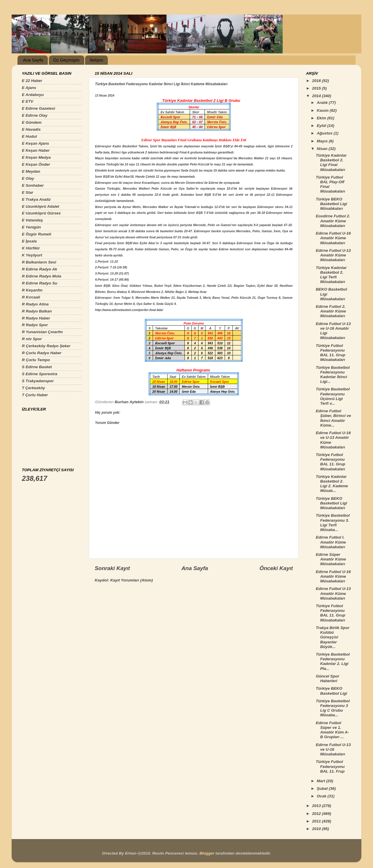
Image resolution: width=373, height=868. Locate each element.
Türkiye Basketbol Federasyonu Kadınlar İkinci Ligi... (333, 375)
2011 (317, 821)
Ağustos (325, 133)
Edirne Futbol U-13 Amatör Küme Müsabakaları (333, 255)
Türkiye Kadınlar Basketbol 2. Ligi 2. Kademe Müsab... (332, 484)
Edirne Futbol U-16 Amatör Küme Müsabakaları (333, 238)
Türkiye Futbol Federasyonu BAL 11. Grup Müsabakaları (331, 353)
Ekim (322, 118)
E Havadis (31, 129)
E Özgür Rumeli (37, 234)
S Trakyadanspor (38, 381)
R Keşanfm (32, 290)
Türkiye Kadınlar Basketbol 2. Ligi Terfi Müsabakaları (331, 275)
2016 (317, 81)
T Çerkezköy (34, 388)
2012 (317, 814)
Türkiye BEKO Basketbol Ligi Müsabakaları (331, 503)
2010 (317, 829)
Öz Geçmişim (66, 60)
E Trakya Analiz (36, 199)
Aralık (323, 103)
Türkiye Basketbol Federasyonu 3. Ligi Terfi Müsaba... (333, 523)
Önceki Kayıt (276, 568)
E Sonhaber (33, 185)
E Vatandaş (32, 220)
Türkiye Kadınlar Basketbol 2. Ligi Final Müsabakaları (331, 163)
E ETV (28, 101)
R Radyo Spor (35, 325)
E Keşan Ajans (35, 143)
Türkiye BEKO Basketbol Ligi (331, 691)
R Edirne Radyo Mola (42, 276)
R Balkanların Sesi (39, 262)
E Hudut (29, 136)
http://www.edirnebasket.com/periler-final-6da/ (129, 310)
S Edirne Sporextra (40, 374)
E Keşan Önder (36, 164)
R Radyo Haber (36, 318)
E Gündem (32, 122)
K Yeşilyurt (32, 255)
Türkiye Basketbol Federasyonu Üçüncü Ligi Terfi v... (333, 396)
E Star (28, 192)
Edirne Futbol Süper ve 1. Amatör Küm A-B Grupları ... (332, 730)
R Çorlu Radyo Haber (42, 353)
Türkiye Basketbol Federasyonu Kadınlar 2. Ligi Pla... (333, 661)
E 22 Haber (32, 81)
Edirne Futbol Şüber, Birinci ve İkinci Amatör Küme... (334, 418)
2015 (317, 88)
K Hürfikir (31, 248)
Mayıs (323, 141)
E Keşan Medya (36, 157)
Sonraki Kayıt (112, 568)
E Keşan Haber (36, 150)
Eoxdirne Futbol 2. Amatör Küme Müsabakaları (333, 221)
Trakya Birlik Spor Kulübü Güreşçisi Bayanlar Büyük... (333, 637)
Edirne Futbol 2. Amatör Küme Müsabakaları (331, 311)
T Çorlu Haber (35, 395)
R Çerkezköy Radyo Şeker (46, 346)
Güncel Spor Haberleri (328, 678)
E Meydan (31, 171)
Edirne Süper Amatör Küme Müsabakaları (331, 559)
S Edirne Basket (37, 367)
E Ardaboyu (33, 95)
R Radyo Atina (35, 304)
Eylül (322, 126)
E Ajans (29, 88)
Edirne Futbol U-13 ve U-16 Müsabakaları (333, 749)
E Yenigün (31, 227)
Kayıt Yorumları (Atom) (131, 580)
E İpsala (29, 241)
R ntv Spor (32, 339)
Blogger (207, 853)
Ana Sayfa (33, 60)
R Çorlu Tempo (36, 360)
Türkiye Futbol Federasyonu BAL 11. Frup (330, 766)
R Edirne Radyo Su (40, 283)
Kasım (323, 110)
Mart (321, 781)
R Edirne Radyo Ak (39, 269)
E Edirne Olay (35, 115)
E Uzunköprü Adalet (41, 206)
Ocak (322, 796)
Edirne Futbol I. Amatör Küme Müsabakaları (331, 542)
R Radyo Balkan (37, 311)
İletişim (96, 60)
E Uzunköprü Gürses (41, 213)
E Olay (28, 178)
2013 (317, 806)
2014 (317, 96)
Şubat (323, 788)
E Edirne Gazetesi (38, 108)
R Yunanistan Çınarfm (42, 332)
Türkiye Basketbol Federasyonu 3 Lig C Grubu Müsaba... (333, 708)
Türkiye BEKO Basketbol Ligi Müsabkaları (331, 204)
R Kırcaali (31, 297)
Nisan (323, 149)
